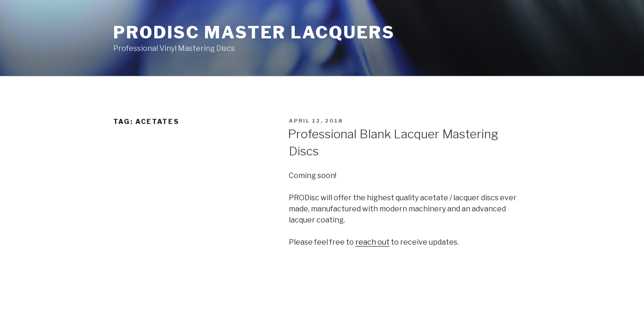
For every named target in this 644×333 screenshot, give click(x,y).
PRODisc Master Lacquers (254, 32)
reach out (372, 242)
